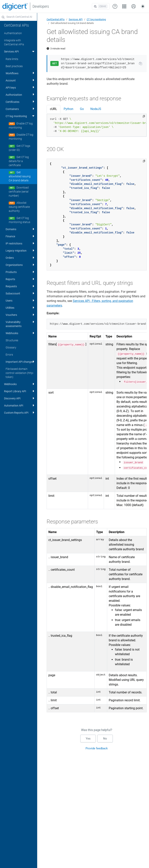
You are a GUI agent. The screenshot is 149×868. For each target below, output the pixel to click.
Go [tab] (82, 109)
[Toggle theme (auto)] (143, 6)
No (105, 739)
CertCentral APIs (56, 19)
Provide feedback (97, 748)
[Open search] (101, 6)
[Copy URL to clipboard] (140, 63)
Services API (76, 19)
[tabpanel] (97, 125)
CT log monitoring (96, 19)
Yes (88, 739)
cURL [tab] (54, 109)
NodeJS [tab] (96, 109)
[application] (133, 859)
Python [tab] (69, 109)
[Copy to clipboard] (144, 116)
